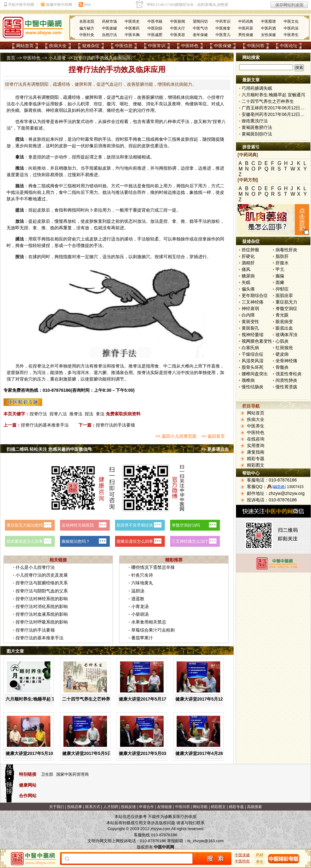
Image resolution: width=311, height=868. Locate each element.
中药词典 (246, 21)
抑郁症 (282, 289)
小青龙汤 (140, 606)
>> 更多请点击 (215, 449)
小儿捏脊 (57, 58)
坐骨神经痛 (286, 361)
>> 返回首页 (213, 436)
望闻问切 (200, 21)
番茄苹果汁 (142, 638)
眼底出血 (284, 328)
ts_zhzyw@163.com (205, 841)
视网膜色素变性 (257, 341)
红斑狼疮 (284, 348)
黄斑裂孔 (250, 328)
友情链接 (165, 807)
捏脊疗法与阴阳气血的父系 (42, 591)
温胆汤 (138, 591)
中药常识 (223, 21)
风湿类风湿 (253, 361)
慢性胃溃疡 (286, 387)
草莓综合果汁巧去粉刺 (153, 630)
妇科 (76, 110)
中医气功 (200, 28)
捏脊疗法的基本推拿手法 (45, 425)
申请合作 (146, 807)
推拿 (28, 104)
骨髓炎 (282, 367)
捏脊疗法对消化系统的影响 (42, 606)
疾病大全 (58, 46)
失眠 (246, 282)
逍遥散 (138, 599)
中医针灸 (87, 35)
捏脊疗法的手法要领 (115, 425)
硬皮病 (282, 354)
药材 (260, 855)
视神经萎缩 (253, 335)
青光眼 (282, 315)
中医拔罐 (109, 28)
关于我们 (57, 807)
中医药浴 (291, 28)
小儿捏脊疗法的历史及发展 (42, 575)
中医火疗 (178, 28)
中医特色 (190, 46)
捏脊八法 (58, 414)
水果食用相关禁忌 (149, 622)
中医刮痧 (155, 28)
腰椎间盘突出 (255, 374)
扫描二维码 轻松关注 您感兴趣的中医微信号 (49, 449)
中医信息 (124, 46)
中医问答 (256, 46)
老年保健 (200, 35)
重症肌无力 (286, 302)
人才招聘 (111, 807)
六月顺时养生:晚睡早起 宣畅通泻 (37, 699)
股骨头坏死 (253, 367)
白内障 (248, 315)
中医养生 (291, 35)
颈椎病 (248, 380)
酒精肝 (248, 263)
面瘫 (280, 282)
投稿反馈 (128, 807)
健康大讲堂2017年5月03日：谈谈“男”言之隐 (162, 753)
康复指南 (256, 452)
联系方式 (93, 807)
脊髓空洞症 (286, 308)
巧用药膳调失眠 (257, 88)
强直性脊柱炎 (289, 374)
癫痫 (280, 276)
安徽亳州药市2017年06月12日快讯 (275, 114)
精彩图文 (256, 465)
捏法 (89, 414)
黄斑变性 (250, 322)
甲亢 (280, 269)
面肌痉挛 (284, 295)
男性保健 (246, 35)
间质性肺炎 (286, 380)
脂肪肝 (282, 256)
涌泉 (120, 372)
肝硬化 (248, 256)
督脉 (15, 372)
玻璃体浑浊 (286, 335)
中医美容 (178, 35)
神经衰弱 (250, 308)
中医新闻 (178, 21)
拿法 (100, 414)
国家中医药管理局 (72, 774)
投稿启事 (75, 807)
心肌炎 (282, 341)
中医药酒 (268, 28)
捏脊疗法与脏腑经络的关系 (42, 583)
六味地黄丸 (142, 583)
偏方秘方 (87, 28)
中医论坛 (289, 46)
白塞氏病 (250, 348)
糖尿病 (248, 276)
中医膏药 (132, 28)
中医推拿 (223, 28)
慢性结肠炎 (253, 387)
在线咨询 (256, 439)
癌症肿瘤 (250, 250)
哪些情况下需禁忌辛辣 (153, 567)
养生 (260, 862)
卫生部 (47, 774)
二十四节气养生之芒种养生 (88, 699)
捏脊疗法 (38, 414)
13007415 (295, 487)
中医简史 (132, 21)
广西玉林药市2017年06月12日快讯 (275, 108)
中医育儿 (223, 35)
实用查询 (256, 445)
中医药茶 (246, 28)
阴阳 (54, 97)
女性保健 (268, 35)
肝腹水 (282, 263)
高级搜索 (254, 807)
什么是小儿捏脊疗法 (35, 567)
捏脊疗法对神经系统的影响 (42, 599)
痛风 (246, 269)
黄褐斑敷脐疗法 (257, 127)
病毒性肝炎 (286, 250)
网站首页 (25, 46)
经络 (76, 97)
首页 (11, 58)
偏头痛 (248, 289)
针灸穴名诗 (142, 575)
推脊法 (76, 414)
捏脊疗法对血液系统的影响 (42, 614)
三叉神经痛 (253, 302)
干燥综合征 (253, 354)
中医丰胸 (132, 35)
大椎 (185, 366)
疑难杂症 (91, 46)
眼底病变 (284, 322)
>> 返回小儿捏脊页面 (176, 436)
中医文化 (291, 21)
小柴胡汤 (140, 614)
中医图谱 (268, 21)
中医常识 (157, 46)
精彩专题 (256, 459)
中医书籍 (155, 21)
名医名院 (87, 21)
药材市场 (109, 21)
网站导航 (200, 807)
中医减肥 (155, 35)
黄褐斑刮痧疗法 (257, 134)
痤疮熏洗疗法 (255, 121)
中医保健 (223, 46)
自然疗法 (109, 35)
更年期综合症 (255, 295)
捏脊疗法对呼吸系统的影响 (42, 622)
